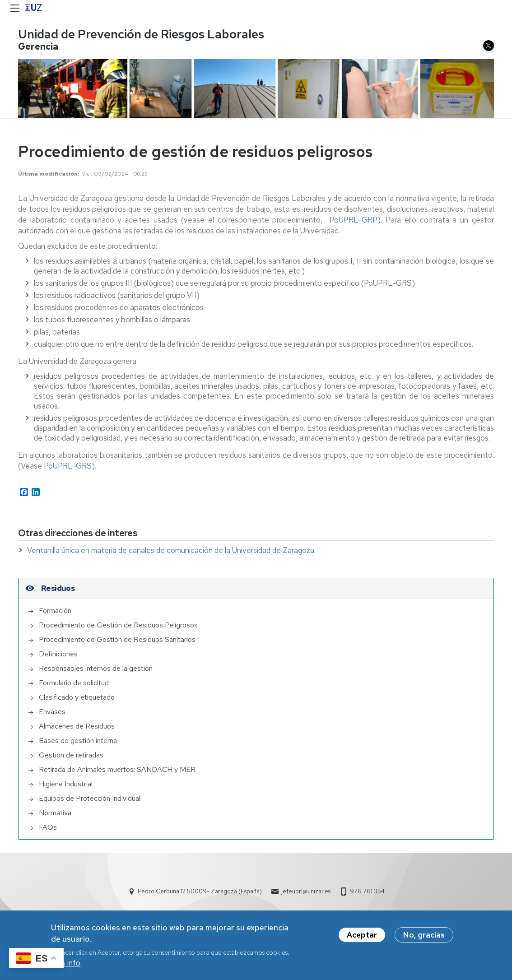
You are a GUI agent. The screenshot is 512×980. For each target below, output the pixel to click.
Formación (55, 611)
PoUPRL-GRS (68, 466)
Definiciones (58, 654)
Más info (66, 963)
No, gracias (424, 935)
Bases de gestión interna (78, 741)
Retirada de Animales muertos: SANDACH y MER (117, 769)
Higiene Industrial (66, 784)
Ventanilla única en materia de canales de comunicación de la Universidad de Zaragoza (171, 550)
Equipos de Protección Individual (90, 798)
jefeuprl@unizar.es (306, 891)
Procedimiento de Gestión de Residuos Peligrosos (118, 625)
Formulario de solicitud (74, 683)
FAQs (48, 827)
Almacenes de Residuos (77, 726)
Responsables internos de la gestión (96, 668)
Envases (52, 712)
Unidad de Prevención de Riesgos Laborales (141, 34)
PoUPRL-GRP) (355, 220)
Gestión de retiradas (71, 755)
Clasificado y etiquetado (77, 697)
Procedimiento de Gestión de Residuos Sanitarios (117, 639)
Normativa (55, 813)
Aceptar (362, 935)
